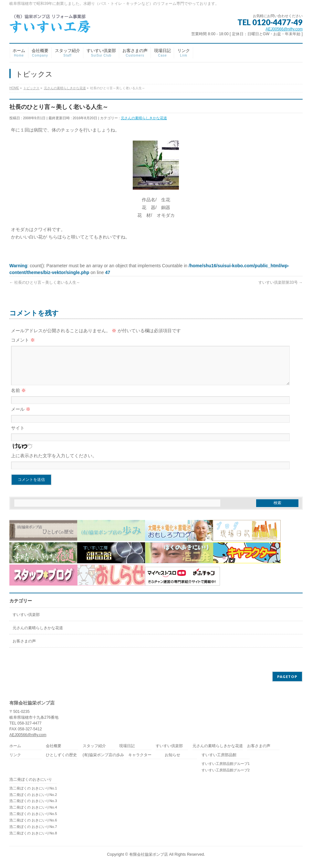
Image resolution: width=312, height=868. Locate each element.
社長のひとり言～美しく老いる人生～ (45, 282)
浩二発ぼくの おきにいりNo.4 (33, 808)
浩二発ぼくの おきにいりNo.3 (33, 801)
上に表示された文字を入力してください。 (54, 463)
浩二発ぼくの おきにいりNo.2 (33, 795)
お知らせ (172, 755)
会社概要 (54, 746)
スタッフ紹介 (94, 746)
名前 (18, 398)
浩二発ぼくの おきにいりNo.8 (33, 833)
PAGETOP (287, 677)
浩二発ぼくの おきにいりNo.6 (33, 820)
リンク (15, 755)
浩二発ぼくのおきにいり (31, 780)
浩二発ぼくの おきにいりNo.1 (33, 789)
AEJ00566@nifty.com (284, 29)
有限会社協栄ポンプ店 (149, 855)
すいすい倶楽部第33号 (281, 282)
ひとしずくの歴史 (61, 755)
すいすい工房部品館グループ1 (226, 764)
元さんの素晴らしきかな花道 (144, 118)
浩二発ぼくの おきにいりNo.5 (33, 814)
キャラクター (140, 755)
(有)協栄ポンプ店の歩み (103, 755)
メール (21, 417)
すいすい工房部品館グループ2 (226, 770)
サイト (18, 436)
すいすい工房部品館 (219, 755)
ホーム (15, 746)
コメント (23, 340)
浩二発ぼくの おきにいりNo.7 (33, 827)
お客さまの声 (24, 649)
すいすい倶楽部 (26, 622)
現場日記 (127, 746)
